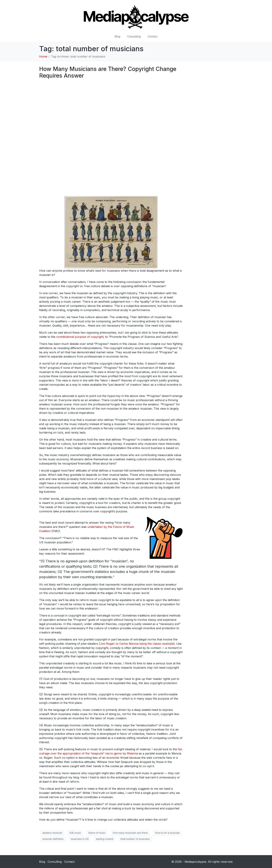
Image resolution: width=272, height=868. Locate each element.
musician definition (53, 839)
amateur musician (52, 833)
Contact (153, 37)
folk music (75, 833)
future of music (97, 833)
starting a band (105, 839)
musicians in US (80, 839)
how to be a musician (167, 833)
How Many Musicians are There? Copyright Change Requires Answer (108, 72)
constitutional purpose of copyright (80, 337)
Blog (117, 37)
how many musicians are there (130, 833)
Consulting (134, 37)
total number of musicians (135, 839)
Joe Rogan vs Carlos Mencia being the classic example (137, 644)
